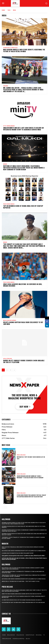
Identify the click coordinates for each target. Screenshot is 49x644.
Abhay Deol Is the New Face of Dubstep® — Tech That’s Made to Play (21, 581)
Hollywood (8, 359)
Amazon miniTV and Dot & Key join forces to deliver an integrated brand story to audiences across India (23, 129)
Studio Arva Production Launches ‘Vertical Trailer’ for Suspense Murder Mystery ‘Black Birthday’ (31, 496)
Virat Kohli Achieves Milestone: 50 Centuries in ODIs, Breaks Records (23, 285)
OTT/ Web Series (9, 126)
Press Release (21, 455)
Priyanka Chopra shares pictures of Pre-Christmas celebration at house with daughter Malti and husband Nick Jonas (24, 523)
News (5, 164)
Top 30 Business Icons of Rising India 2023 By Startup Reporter (23, 207)
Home (3, 10)
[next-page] (14, 370)
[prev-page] (3, 507)
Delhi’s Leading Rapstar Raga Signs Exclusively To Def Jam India (23, 323)
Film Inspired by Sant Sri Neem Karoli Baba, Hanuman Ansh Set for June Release (23, 603)
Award (6, 86)
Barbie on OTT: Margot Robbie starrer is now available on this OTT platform (24, 361)
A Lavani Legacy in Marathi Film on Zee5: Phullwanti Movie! (18, 553)
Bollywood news (10, 320)
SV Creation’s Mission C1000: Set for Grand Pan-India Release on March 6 (22, 600)
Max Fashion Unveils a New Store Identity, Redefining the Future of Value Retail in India (24, 50)
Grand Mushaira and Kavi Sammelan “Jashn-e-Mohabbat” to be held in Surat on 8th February (30, 477)
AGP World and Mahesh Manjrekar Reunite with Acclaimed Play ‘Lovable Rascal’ (24, 551)
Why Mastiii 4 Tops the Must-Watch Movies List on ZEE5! (31, 458)
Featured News (9, 204)
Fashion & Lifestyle (10, 48)
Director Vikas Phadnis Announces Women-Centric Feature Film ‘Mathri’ (22, 594)
